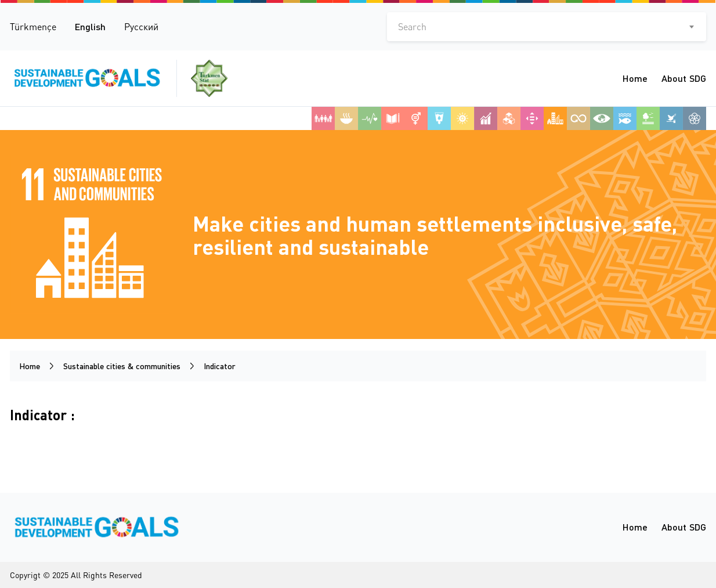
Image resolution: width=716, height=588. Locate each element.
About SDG (684, 78)
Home (635, 78)
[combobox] (547, 27)
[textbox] (547, 27)
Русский (141, 27)
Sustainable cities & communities (122, 366)
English (90, 26)
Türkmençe (33, 27)
